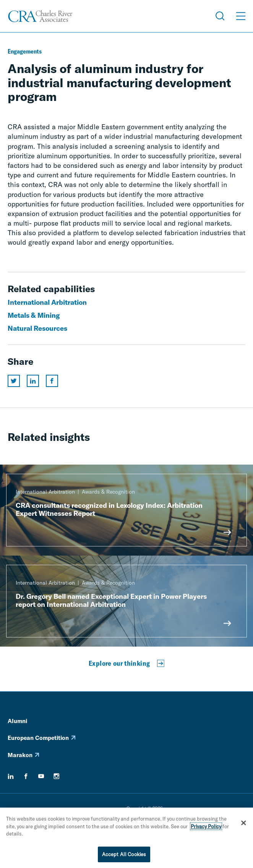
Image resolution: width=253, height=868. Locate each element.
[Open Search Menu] (220, 16)
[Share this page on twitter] (14, 381)
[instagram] (57, 776)
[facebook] (26, 776)
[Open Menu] (241, 16)
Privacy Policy (206, 828)
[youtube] (41, 776)
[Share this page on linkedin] (33, 381)
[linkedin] (11, 776)
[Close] (243, 825)
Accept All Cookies (124, 856)
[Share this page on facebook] (52, 381)
